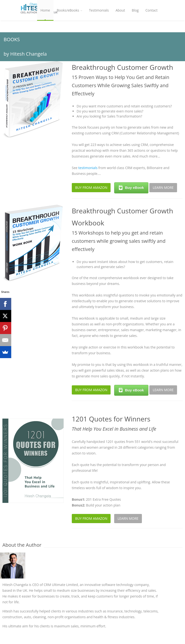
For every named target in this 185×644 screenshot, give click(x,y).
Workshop (49, 31)
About (120, 10)
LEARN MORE (163, 187)
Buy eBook (131, 187)
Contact (152, 10)
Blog (135, 10)
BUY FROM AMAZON (91, 187)
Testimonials (99, 10)
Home (45, 10)
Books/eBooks (70, 10)
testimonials (88, 168)
